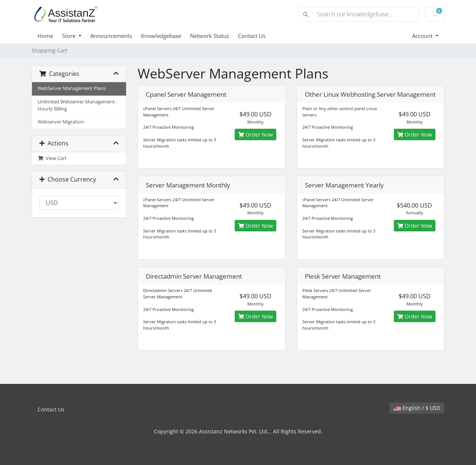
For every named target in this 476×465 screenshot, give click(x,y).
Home (45, 36)
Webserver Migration (61, 122)
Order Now (255, 134)
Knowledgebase (161, 36)
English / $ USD (417, 408)
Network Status (210, 36)
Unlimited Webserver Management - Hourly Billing (78, 105)
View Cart (52, 158)
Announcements (111, 36)
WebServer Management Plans (72, 88)
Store (70, 36)
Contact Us (252, 36)
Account (423, 36)
